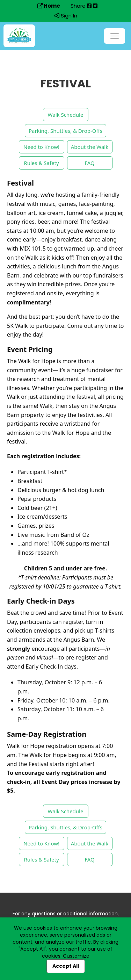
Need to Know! (41, 147)
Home (49, 6)
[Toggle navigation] (115, 36)
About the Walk (90, 147)
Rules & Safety (41, 163)
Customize (76, 956)
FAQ (90, 163)
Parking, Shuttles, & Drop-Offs (65, 131)
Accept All (66, 966)
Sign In (66, 16)
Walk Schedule (66, 115)
